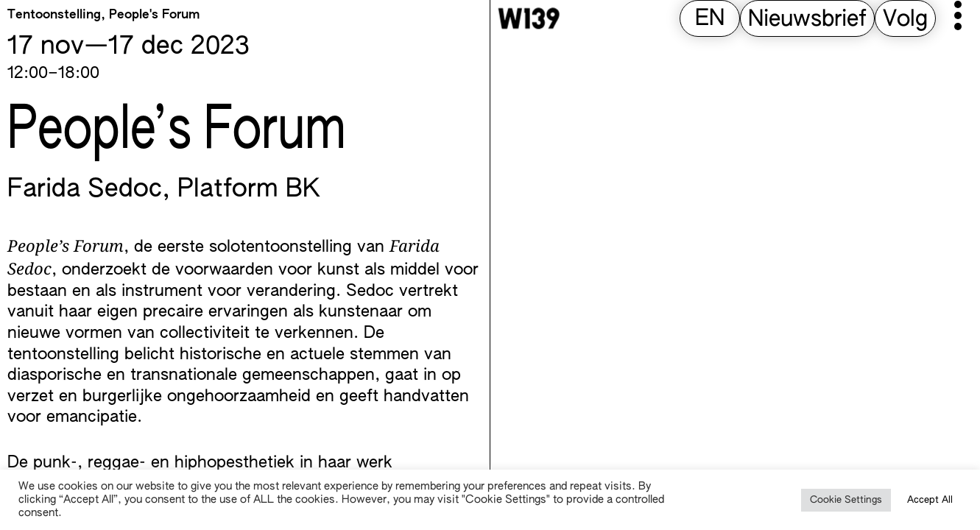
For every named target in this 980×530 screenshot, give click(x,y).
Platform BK (249, 190)
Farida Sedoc (85, 190)
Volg (905, 20)
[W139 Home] (529, 18)
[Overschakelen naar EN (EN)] (710, 20)
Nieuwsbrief (807, 20)
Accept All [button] (930, 500)
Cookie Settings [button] (846, 500)
